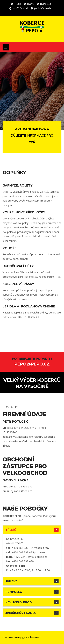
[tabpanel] (32, 91)
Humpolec (45, 4)
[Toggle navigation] (6, 47)
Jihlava (30, 4)
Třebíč (17, 4)
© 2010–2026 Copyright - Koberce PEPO (22, 637)
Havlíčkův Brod (20, 8)
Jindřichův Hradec (43, 8)
